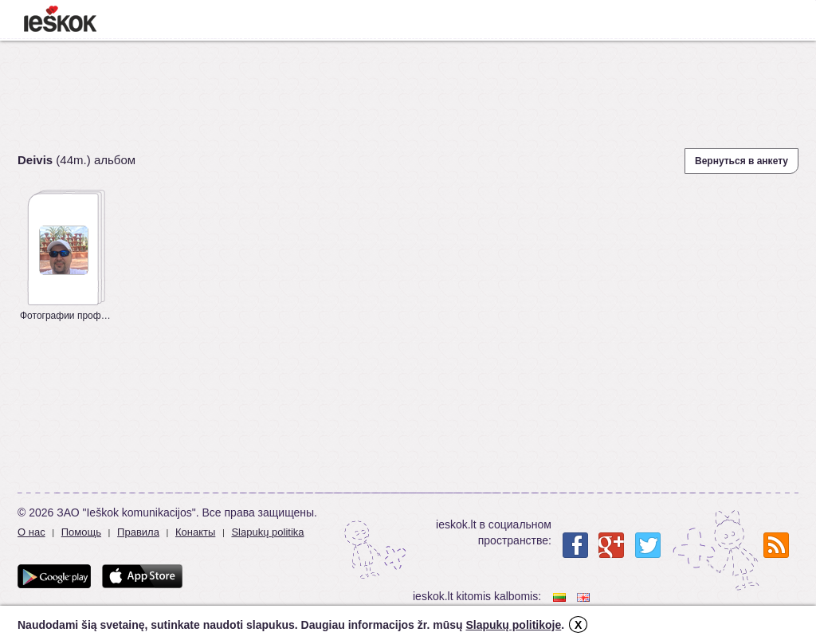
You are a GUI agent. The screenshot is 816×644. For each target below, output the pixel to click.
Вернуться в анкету (741, 161)
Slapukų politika (267, 532)
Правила (138, 532)
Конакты (195, 532)
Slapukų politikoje (513, 625)
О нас (31, 532)
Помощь (81, 532)
